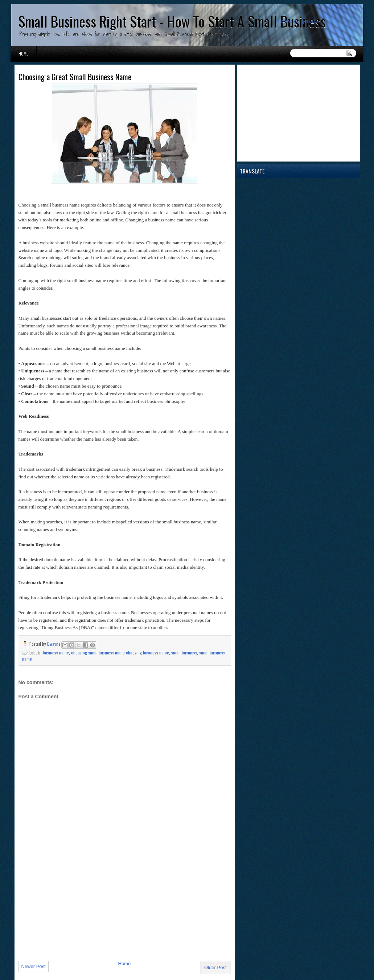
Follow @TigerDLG (298, 21)
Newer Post (34, 966)
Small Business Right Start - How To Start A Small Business (172, 21)
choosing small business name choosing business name (120, 652)
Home (23, 54)
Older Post (215, 967)
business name (56, 652)
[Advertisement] (73, 905)
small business (184, 652)
